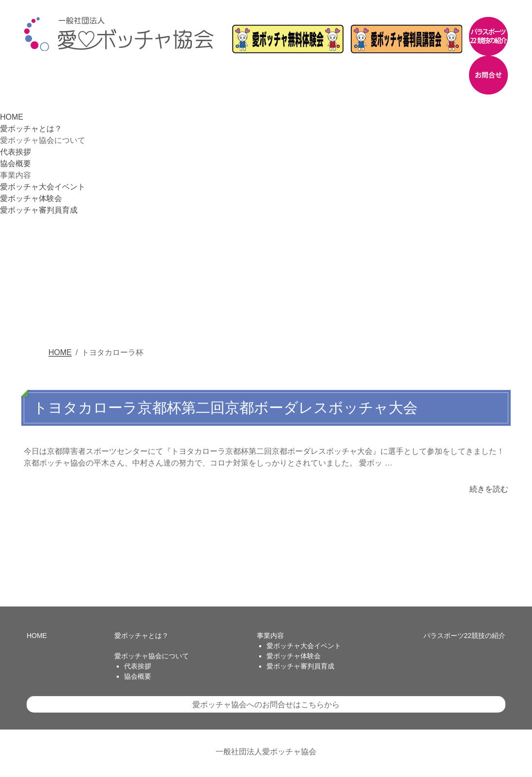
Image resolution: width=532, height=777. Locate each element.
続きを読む (489, 489)
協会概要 (16, 163)
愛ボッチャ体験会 (31, 198)
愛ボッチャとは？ (31, 129)
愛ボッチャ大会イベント (43, 187)
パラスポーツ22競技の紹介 (465, 636)
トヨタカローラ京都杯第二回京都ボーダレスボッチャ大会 (225, 408)
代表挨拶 (16, 152)
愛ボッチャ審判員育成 (39, 210)
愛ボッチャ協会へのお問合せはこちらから (266, 705)
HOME (12, 117)
